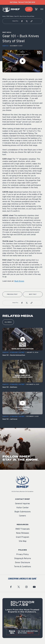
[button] (22, 21)
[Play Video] (22, 61)
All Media (8, 322)
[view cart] (36, 9)
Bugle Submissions (23, 512)
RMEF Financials (23, 529)
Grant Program (22, 537)
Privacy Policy (22, 555)
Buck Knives (19, 281)
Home (4, 16)
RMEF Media (10, 16)
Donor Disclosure (22, 563)
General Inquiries (22, 504)
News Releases (23, 533)
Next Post (33, 294)
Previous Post (12, 294)
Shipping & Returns (23, 559)
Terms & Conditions (22, 567)
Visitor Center (22, 508)
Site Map (23, 541)
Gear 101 (5, 46)
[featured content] (22, 618)
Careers (22, 516)
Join (29, 9)
